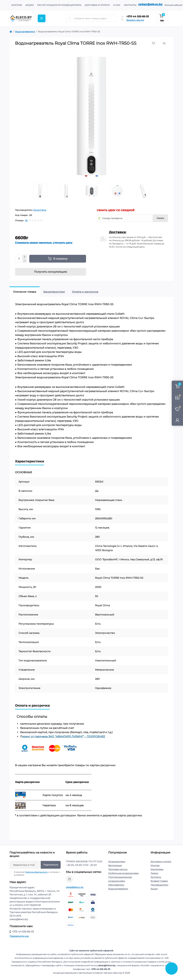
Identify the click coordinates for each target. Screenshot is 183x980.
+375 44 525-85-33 (138, 16)
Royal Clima (40, 210)
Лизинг (155, 873)
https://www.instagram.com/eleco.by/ (69, 879)
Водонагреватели (25, 32)
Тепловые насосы (118, 869)
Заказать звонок (135, 20)
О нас (117, 5)
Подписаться (51, 865)
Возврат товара (159, 881)
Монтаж (17, 5)
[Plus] (25, 257)
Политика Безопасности (36, 872)
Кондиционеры (117, 862)
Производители (159, 885)
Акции (30, 5)
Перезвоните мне (19, 936)
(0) (26, 221)
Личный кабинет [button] (173, 5)
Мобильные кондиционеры (123, 873)
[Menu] (42, 18)
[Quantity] (19, 259)
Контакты (130, 5)
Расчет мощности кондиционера (59, 5)
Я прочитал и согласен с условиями (37, 873)
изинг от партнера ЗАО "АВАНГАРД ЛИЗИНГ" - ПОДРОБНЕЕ (64, 736)
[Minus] (25, 261)
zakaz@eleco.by (150, 4)
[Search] (70, 18)
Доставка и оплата (97, 5)
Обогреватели (116, 885)
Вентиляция (115, 865)
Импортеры (157, 869)
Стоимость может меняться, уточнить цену (44, 243)
